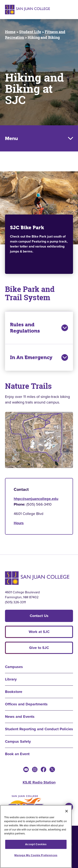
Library (11, 679)
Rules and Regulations (39, 328)
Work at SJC (39, 632)
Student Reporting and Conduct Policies (39, 729)
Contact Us (39, 616)
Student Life (30, 32)
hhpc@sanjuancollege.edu (36, 499)
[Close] (67, 811)
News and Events (20, 717)
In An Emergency (39, 357)
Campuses (14, 667)
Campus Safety (18, 741)
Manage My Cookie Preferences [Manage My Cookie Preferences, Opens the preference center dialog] (36, 855)
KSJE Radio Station (39, 782)
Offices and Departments (26, 704)
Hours (19, 523)
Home (10, 32)
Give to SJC (39, 648)
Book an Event (17, 754)
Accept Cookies (36, 844)
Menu (11, 138)
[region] (36, 836)
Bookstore (14, 692)
